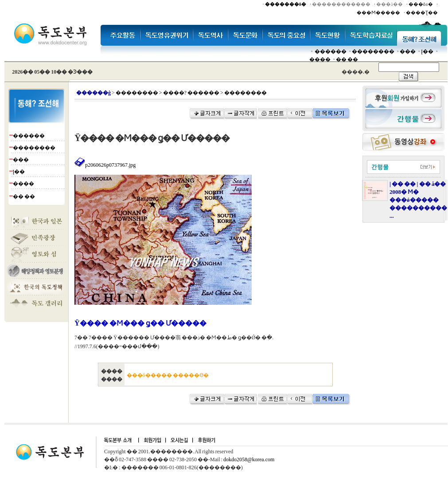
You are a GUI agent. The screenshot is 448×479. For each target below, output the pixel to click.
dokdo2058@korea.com (249, 459)
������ (331, 51)
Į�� (427, 51)
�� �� (347, 59)
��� (408, 51)
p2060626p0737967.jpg (105, 165)
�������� (373, 51)
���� (320, 59)
